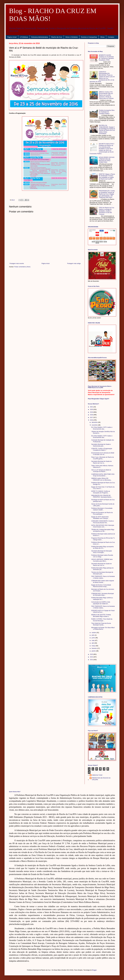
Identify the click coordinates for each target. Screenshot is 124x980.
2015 (92, 654)
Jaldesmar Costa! (97, 775)
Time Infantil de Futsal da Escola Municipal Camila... (101, 624)
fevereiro (94, 648)
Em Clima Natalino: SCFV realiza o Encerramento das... (102, 428)
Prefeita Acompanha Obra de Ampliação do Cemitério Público (107, 112)
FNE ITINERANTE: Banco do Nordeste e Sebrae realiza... (103, 577)
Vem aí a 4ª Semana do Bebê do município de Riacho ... (101, 471)
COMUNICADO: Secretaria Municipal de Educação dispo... (103, 594)
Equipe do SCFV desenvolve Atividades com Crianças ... (100, 518)
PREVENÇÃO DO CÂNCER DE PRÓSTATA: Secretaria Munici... (102, 496)
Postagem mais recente (17, 263)
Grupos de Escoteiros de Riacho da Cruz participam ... (102, 513)
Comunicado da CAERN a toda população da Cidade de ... (101, 603)
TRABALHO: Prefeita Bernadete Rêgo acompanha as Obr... (103, 530)
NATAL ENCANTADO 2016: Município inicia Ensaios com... (103, 526)
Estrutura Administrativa (40, 37)
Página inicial (12, 37)
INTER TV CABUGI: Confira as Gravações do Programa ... (101, 492)
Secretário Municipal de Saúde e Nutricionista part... (101, 445)
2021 (92, 407)
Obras (102, 37)
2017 (92, 417)
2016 (92, 420)
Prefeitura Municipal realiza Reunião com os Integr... (102, 556)
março (94, 646)
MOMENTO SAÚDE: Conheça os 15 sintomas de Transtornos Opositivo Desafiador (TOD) (106, 58)
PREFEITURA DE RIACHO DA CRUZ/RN (101, 779)
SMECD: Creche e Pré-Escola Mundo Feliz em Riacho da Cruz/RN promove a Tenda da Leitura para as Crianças (106, 95)
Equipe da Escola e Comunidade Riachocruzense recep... (101, 586)
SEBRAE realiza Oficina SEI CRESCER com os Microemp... (102, 479)
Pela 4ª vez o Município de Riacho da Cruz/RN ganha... (103, 458)
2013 (92, 660)
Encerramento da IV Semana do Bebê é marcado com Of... (103, 454)
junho (94, 638)
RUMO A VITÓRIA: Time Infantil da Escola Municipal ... (102, 620)
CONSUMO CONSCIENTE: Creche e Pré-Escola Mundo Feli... (103, 522)
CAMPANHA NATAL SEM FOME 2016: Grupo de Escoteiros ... (103, 475)
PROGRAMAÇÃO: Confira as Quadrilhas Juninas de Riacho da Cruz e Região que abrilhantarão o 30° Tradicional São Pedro (107, 194)
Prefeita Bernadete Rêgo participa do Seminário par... (102, 569)
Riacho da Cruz (57, 37)
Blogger (94, 970)
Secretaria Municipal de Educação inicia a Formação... (102, 552)
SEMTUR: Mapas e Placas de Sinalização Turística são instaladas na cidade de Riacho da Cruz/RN (107, 177)
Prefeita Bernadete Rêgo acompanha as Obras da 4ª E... (102, 547)
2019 (92, 412)
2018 (92, 415)
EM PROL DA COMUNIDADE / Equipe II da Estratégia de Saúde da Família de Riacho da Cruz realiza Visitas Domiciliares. (107, 129)
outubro (94, 633)
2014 (92, 657)
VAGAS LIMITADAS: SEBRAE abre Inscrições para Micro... (102, 560)
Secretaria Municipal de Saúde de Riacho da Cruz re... (101, 462)
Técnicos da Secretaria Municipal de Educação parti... (102, 573)
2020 (92, 409)
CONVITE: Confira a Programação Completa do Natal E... (102, 449)
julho (93, 635)
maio (93, 640)
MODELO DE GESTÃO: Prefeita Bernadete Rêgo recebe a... (101, 616)
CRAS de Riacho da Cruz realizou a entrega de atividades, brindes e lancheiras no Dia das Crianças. (107, 211)
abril (93, 643)
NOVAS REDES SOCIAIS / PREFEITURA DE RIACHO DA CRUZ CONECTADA (107, 160)
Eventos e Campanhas (89, 37)
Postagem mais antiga (74, 263)
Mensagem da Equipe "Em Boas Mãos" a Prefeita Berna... (103, 628)
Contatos (111, 37)
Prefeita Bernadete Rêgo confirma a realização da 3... (102, 599)
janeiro (94, 651)
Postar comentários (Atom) (22, 267)
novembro (95, 425)
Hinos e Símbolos (72, 37)
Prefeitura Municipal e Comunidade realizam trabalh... (102, 509)
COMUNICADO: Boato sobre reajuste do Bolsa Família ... (103, 581)
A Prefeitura (24, 37)
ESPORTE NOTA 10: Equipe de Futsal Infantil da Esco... (103, 611)
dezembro (95, 422)
